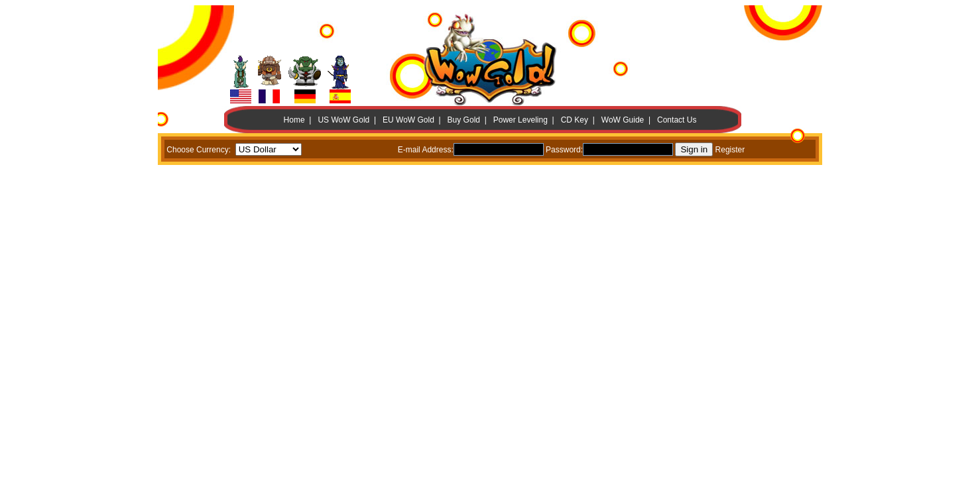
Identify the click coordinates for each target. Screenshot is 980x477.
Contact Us (677, 120)
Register (730, 150)
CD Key (575, 120)
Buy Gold (464, 120)
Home (294, 120)
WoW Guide (623, 120)
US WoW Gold (343, 120)
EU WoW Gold (408, 120)
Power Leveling (521, 120)
